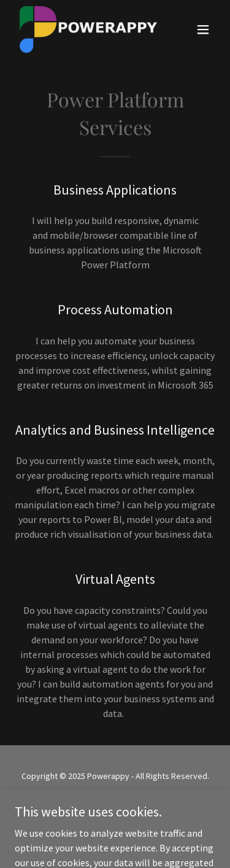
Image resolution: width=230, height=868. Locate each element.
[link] (85, 29)
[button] (203, 29)
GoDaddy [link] (138, 804)
